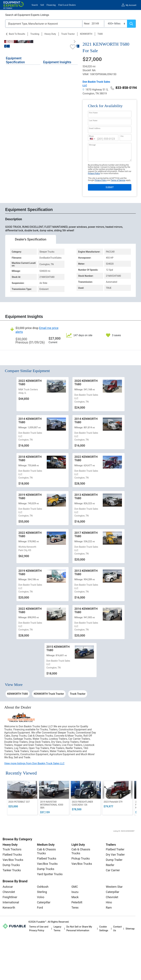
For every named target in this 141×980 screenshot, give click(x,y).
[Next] (74, 42)
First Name (93, 113)
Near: (87, 24)
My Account (131, 5)
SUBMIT (110, 187)
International (11, 902)
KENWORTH (86, 34)
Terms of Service (118, 180)
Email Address (95, 128)
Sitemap (130, 929)
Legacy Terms (57, 929)
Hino (109, 902)
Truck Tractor (68, 34)
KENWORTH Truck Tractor (49, 694)
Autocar (8, 887)
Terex (75, 908)
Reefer (110, 865)
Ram (109, 908)
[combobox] (92, 139)
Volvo (41, 897)
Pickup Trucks (81, 858)
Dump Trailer (114, 860)
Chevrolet (9, 892)
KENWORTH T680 (18, 694)
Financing (51, 5)
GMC (75, 887)
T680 (100, 34)
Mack (75, 897)
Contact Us (117, 929)
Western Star (114, 887)
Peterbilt (77, 902)
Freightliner (10, 897)
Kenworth (9, 908)
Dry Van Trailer (115, 855)
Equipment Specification (15, 60)
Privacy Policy (94, 173)
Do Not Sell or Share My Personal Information (79, 929)
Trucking (35, 34)
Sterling (42, 892)
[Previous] (10, 42)
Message (92, 145)
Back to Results (17, 34)
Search (35, 5)
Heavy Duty (50, 34)
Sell (42, 5)
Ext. (122, 136)
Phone (91, 136)
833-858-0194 (124, 88)
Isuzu (75, 892)
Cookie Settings (104, 929)
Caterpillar (44, 902)
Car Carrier (113, 870)
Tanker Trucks (12, 870)
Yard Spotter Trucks (50, 874)
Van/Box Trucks (13, 860)
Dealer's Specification (31, 239)
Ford (40, 908)
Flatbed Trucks (12, 855)
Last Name (93, 120)
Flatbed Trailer (115, 849)
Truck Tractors (12, 849)
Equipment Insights (57, 62)
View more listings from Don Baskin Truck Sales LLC (34, 763)
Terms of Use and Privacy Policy (39, 929)
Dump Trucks (11, 865)
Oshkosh (43, 887)
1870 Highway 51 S (95, 90)
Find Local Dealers (67, 5)
